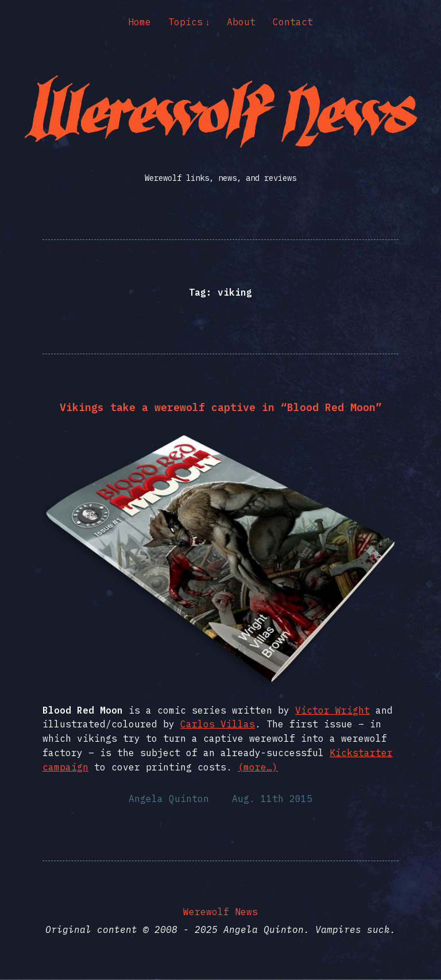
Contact (293, 22)
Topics (185, 22)
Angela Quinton (169, 799)
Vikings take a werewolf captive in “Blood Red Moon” (221, 407)
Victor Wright (332, 710)
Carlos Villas (218, 724)
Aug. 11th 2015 (272, 799)
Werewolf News (220, 912)
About (241, 22)
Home (140, 22)
